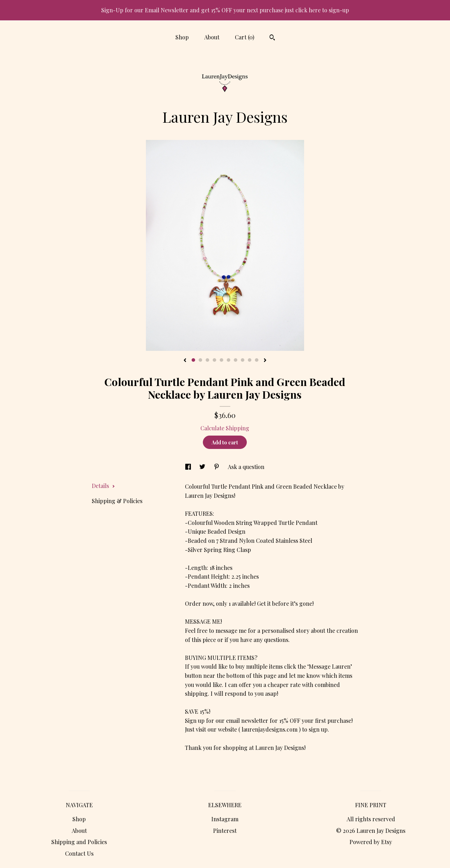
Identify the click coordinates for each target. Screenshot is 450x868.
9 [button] (250, 360)
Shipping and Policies (79, 842)
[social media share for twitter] (203, 467)
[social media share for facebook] (189, 467)
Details (103, 486)
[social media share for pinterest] (217, 467)
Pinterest (225, 831)
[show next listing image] (265, 361)
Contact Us (79, 853)
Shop (182, 37)
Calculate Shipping (225, 428)
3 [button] (207, 360)
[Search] (272, 38)
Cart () (245, 37)
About (212, 37)
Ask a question (246, 467)
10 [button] (257, 360)
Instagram (225, 819)
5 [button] (221, 360)
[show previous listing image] (185, 361)
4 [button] (214, 360)
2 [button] (200, 360)
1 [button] (193, 360)
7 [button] (236, 360)
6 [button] (229, 360)
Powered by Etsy (371, 842)
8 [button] (243, 360)
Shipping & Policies (117, 501)
